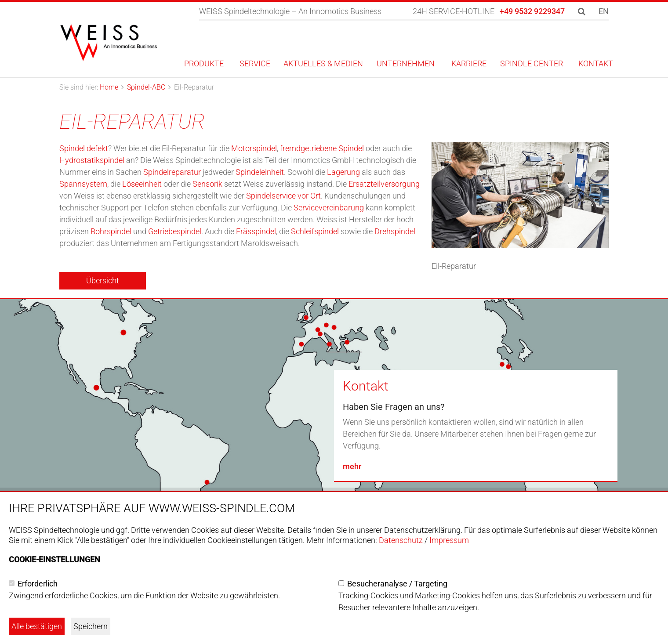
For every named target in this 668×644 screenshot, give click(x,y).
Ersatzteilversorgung (384, 184)
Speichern (91, 626)
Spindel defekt (84, 148)
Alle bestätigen (37, 626)
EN (604, 11)
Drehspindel (395, 231)
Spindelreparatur (172, 172)
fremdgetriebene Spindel (322, 148)
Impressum (449, 540)
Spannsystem (83, 184)
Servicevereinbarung (329, 208)
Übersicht (103, 280)
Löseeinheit (142, 184)
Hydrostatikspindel (92, 160)
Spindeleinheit (260, 172)
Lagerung (343, 172)
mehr (352, 466)
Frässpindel (256, 231)
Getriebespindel (175, 231)
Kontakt (366, 386)
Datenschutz (401, 540)
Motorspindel (254, 148)
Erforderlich (38, 584)
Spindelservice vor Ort (283, 196)
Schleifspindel (315, 231)
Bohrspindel (111, 231)
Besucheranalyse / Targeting (397, 584)
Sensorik (207, 184)
